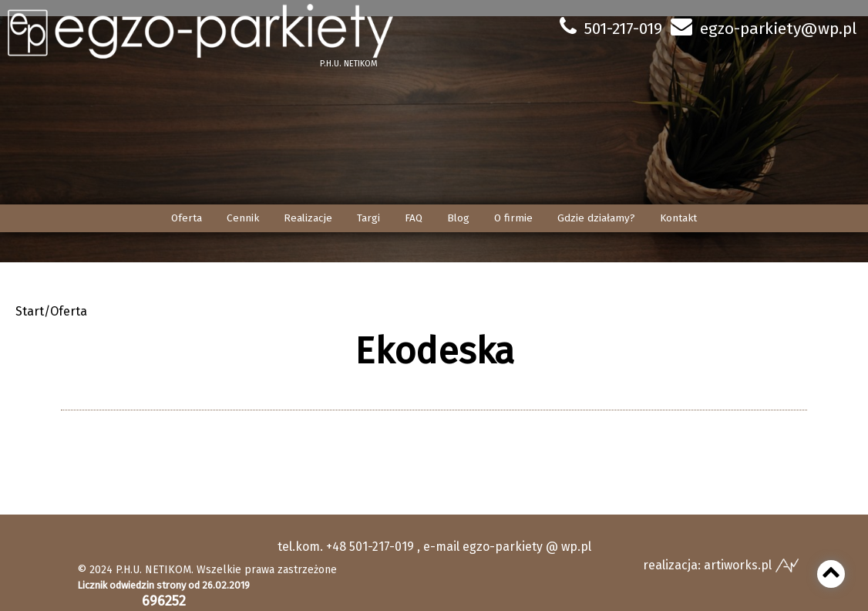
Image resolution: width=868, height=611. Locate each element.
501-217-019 (623, 29)
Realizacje (308, 218)
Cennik (243, 218)
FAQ (414, 218)
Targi (368, 218)
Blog (458, 218)
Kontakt (678, 218)
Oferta (187, 218)
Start (30, 311)
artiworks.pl (738, 565)
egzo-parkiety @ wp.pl (527, 547)
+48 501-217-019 (370, 547)
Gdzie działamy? (596, 218)
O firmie (513, 218)
